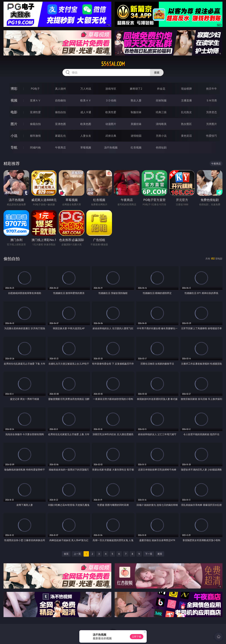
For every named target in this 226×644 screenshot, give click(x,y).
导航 (14, 147)
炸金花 (161, 89)
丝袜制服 (161, 100)
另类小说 (161, 136)
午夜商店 (60, 147)
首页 (66, 554)
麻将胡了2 (136, 89)
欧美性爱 (111, 112)
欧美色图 (86, 124)
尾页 (160, 554)
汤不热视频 (111, 147)
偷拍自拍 (60, 112)
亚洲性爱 (35, 112)
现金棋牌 (186, 89)
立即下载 (137, 637)
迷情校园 (136, 136)
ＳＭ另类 (212, 100)
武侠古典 (111, 136)
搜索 (157, 72)
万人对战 (86, 89)
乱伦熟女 (186, 112)
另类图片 (212, 124)
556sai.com (113, 64)
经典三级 (161, 112)
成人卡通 (86, 112)
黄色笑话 (186, 136)
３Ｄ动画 (111, 100)
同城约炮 (35, 147)
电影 (14, 112)
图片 (14, 124)
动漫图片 (111, 124)
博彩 (14, 89)
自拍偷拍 (60, 100)
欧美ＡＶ (86, 100)
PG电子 (35, 89)
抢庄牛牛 (212, 89)
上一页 (77, 554)
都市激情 (35, 136)
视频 (14, 100)
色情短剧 (161, 147)
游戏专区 (111, 89)
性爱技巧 (212, 136)
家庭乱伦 (60, 136)
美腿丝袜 (136, 124)
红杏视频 (136, 147)
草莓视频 (86, 147)
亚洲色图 (60, 124)
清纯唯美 (161, 124)
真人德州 (60, 89)
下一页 (149, 554)
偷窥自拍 (35, 124)
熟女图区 (186, 124)
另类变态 (212, 112)
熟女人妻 (136, 100)
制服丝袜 (136, 112)
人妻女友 (86, 136)
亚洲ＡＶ (35, 100)
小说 (14, 136)
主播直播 (186, 100)
